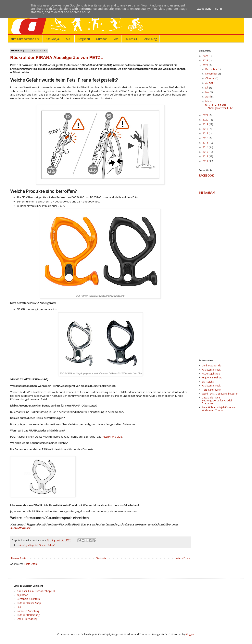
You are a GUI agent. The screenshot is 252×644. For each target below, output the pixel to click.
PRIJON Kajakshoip (212, 378)
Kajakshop (23, 595)
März (208, 101)
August (209, 83)
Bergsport (84, 39)
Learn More (204, 9)
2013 (206, 152)
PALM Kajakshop (211, 374)
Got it (219, 9)
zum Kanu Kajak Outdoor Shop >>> (36, 591)
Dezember (212, 69)
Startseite (101, 558)
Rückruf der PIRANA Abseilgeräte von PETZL (57, 57)
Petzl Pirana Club (112, 437)
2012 (206, 156)
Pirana (42, 545)
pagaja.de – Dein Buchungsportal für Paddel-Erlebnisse (217, 400)
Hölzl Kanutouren (211, 390)
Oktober (210, 78)
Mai (208, 92)
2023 (206, 60)
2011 (206, 161)
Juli (207, 88)
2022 (206, 65)
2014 (206, 147)
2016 (206, 138)
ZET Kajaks (208, 382)
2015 (206, 143)
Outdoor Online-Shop (29, 603)
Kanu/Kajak (53, 39)
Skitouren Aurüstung (28, 611)
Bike (116, 39)
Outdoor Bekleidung (28, 615)
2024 (206, 56)
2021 (206, 115)
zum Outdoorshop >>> (25, 39)
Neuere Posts (19, 558)
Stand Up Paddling (27, 619)
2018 (206, 129)
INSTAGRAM (207, 193)
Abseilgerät (25, 545)
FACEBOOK (206, 175)
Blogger (190, 634)
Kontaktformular (20, 528)
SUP (69, 39)
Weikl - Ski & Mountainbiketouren (220, 394)
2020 (206, 120)
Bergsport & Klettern (28, 599)
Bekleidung (150, 39)
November (212, 74)
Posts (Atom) (31, 564)
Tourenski (131, 39)
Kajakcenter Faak (211, 370)
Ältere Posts (183, 558)
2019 (206, 124)
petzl (35, 545)
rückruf (51, 545)
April (208, 97)
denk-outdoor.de (211, 366)
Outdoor (101, 39)
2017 (206, 133)
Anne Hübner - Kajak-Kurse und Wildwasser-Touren (219, 409)
